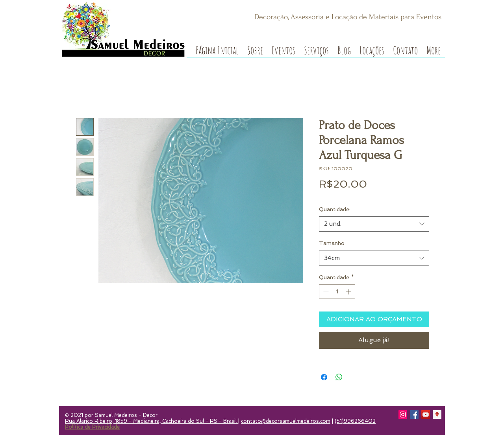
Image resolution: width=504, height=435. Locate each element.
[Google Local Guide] (437, 415)
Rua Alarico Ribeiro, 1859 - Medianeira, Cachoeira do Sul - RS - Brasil (152, 421)
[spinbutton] (337, 292)
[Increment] (349, 292)
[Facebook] (414, 415)
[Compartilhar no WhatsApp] (339, 377)
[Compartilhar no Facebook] (324, 377)
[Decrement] (325, 292)
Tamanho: (332, 243)
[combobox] (374, 224)
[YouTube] (426, 415)
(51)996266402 (355, 421)
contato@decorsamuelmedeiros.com (286, 421)
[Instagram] (403, 415)
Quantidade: (335, 209)
